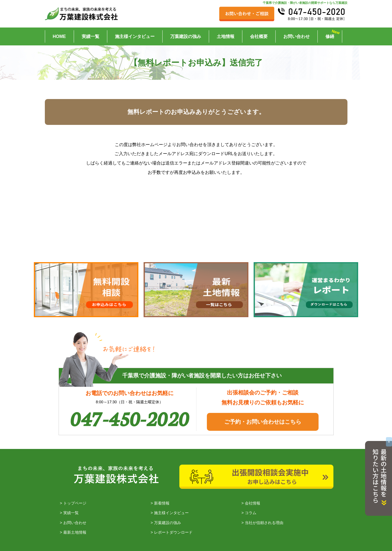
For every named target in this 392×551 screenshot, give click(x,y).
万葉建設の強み (186, 36)
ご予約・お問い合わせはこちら (263, 422)
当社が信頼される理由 (264, 523)
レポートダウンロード (173, 532)
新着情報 (162, 503)
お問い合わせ (297, 36)
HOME (59, 36)
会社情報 (253, 503)
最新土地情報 (75, 532)
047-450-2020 (130, 418)
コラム (251, 513)
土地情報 (226, 36)
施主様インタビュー (135, 36)
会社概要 (259, 36)
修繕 (330, 36)
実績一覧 (91, 36)
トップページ (75, 503)
